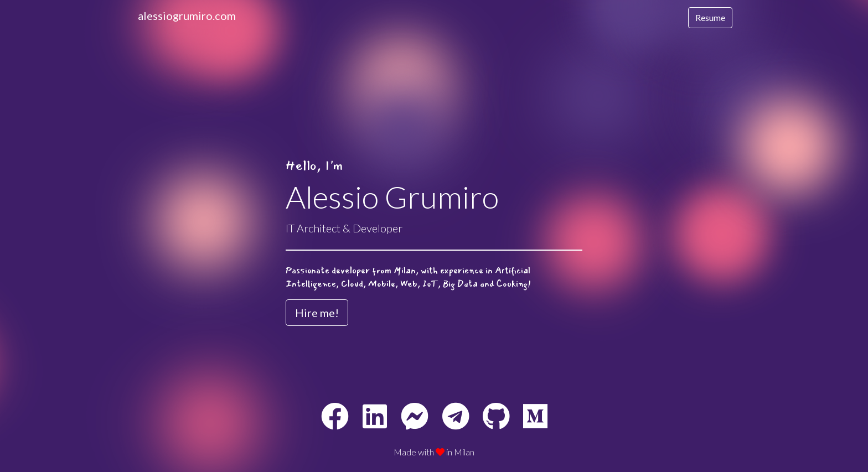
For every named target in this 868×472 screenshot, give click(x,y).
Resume (710, 17)
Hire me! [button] (317, 313)
